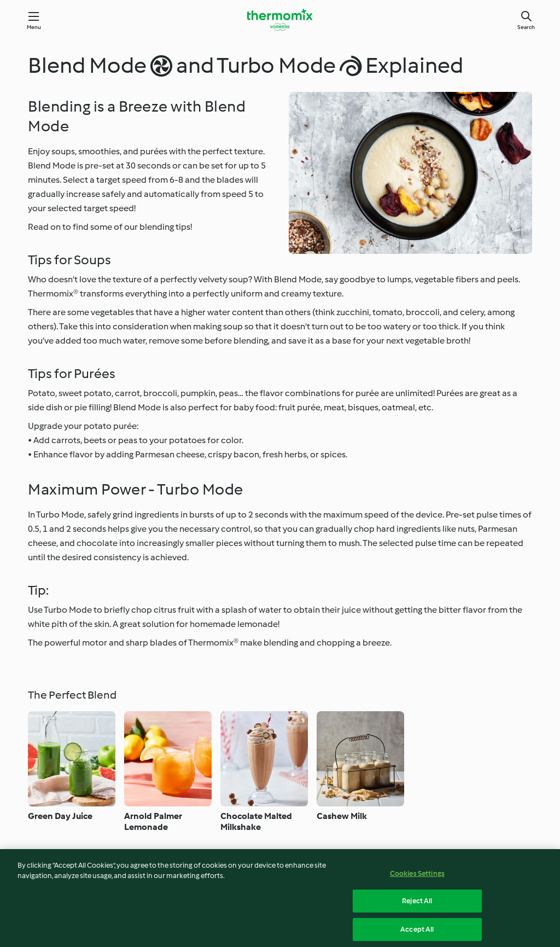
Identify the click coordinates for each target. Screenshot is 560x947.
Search (526, 27)
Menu (34, 27)
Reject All (417, 906)
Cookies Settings (417, 878)
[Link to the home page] (280, 20)
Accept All (417, 934)
